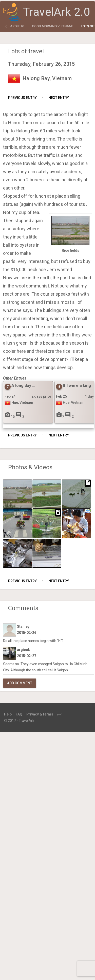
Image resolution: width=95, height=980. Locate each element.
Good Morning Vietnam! (52, 26)
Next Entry (59, 98)
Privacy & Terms (40, 714)
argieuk (17, 26)
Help (8, 714)
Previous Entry (22, 98)
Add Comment (20, 683)
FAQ (19, 714)
